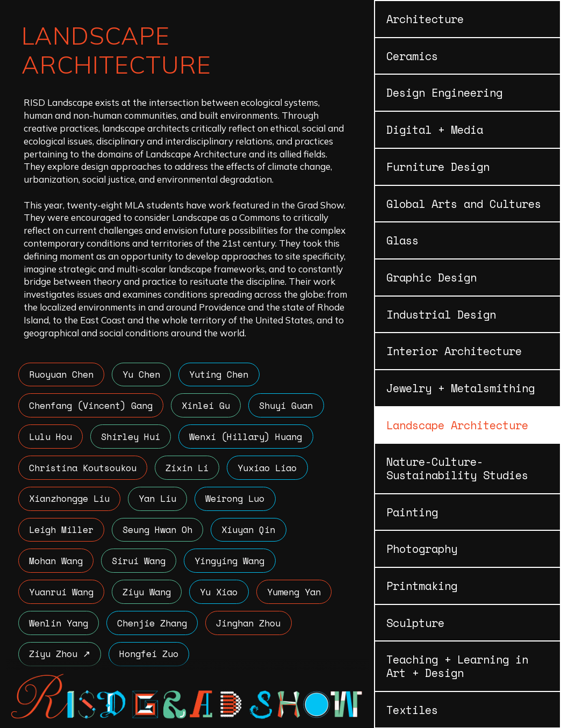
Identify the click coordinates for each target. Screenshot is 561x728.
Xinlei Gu (207, 406)
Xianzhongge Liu (70, 501)
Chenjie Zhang (154, 627)
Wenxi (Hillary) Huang (248, 438)
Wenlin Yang (59, 627)
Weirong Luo (238, 501)
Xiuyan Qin (251, 533)
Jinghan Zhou (251, 627)
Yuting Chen (221, 375)
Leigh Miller (62, 533)
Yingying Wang (232, 564)
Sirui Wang (140, 564)
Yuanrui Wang (62, 596)
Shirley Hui (132, 438)
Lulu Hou (51, 438)
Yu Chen (143, 375)
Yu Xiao (221, 596)
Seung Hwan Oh (159, 533)
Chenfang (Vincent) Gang (91, 406)
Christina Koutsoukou (83, 469)
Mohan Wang (56, 564)
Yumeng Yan (297, 596)
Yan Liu (159, 501)
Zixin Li (189, 469)
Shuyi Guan (289, 406)
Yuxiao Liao (270, 469)
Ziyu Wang (148, 596)
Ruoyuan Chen (62, 375)
